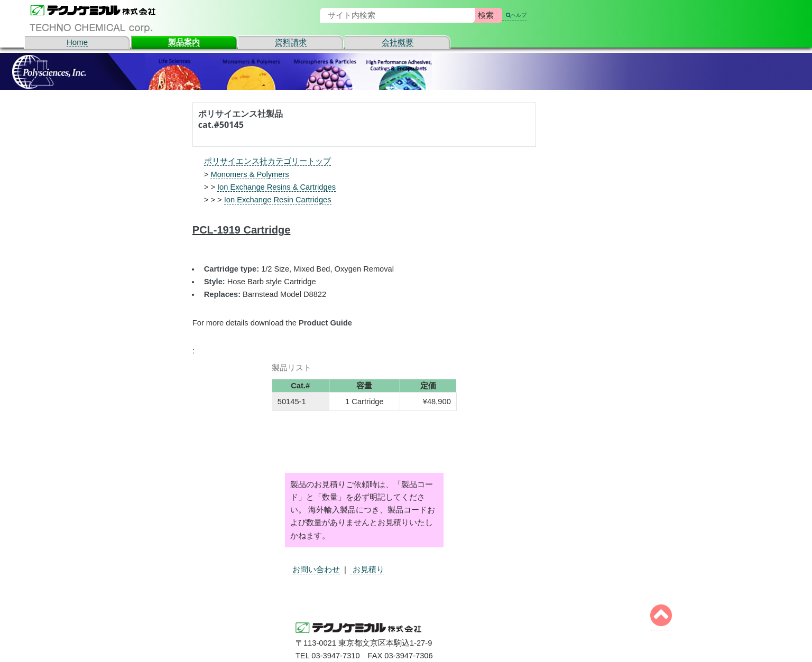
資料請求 (291, 42)
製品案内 (184, 42)
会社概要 (398, 42)
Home (77, 42)
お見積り (367, 570)
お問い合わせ (316, 570)
